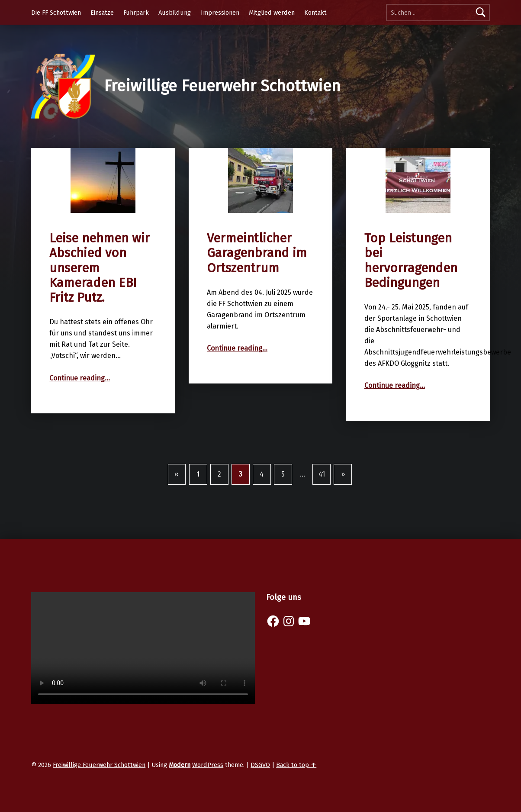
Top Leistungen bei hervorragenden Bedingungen (411, 261)
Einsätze (102, 13)
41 (322, 474)
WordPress (208, 765)
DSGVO (260, 765)
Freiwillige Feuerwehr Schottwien (222, 86)
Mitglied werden (272, 13)
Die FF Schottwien (56, 13)
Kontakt (315, 13)
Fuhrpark (136, 13)
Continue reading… (80, 378)
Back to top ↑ (296, 765)
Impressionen (220, 13)
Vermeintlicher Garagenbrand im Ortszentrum (257, 253)
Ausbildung (175, 13)
